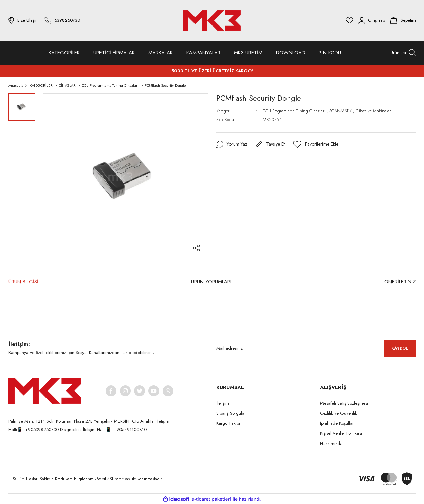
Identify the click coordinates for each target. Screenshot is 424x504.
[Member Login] (372, 20)
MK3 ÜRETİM (248, 53)
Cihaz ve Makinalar (373, 111)
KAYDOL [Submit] (400, 348)
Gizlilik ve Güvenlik (339, 413)
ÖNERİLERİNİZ (400, 282)
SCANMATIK (340, 111)
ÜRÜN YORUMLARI (211, 282)
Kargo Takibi (228, 423)
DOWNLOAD (291, 53)
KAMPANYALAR (203, 53)
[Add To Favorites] (316, 144)
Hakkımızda (331, 443)
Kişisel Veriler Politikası (341, 433)
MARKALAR (161, 53)
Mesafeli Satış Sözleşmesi (344, 403)
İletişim (223, 403)
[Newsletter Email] (316, 348)
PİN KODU (330, 53)
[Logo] (212, 20)
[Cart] (403, 20)
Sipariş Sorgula (230, 413)
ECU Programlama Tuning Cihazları (295, 111)
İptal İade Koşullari (337, 423)
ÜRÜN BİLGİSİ (23, 282)
